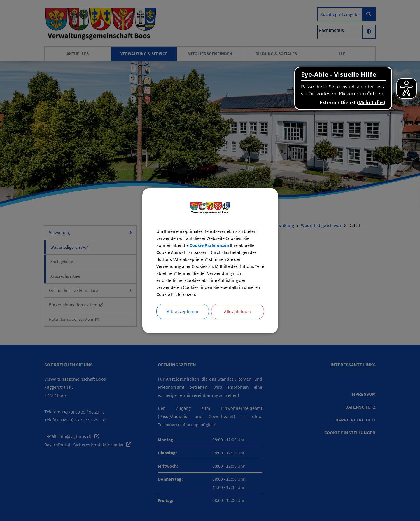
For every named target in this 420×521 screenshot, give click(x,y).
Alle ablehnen (237, 311)
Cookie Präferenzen (209, 245)
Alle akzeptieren (183, 311)
